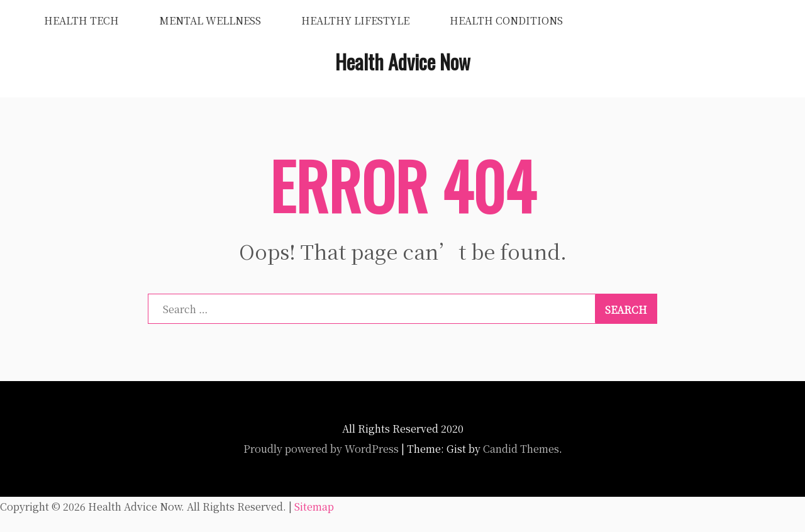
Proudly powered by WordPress (321, 449)
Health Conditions (506, 20)
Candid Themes (521, 449)
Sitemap (314, 507)
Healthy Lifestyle (355, 20)
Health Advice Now (403, 61)
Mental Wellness (210, 20)
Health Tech (81, 20)
